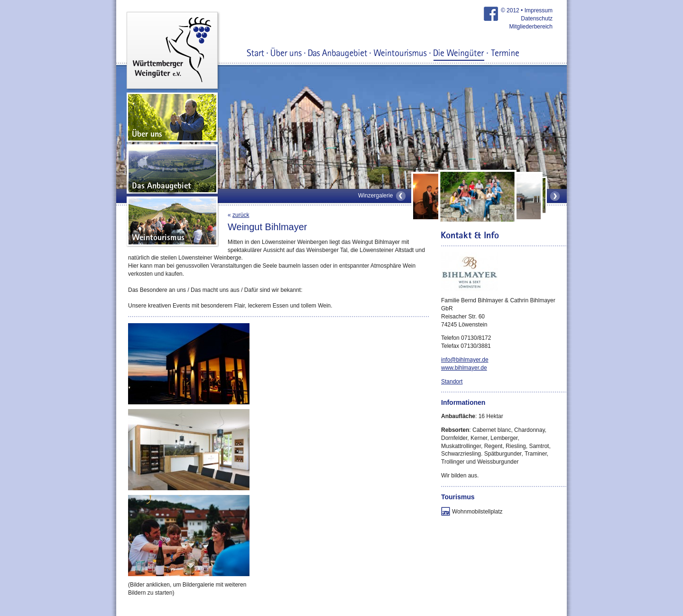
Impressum (539, 10)
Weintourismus (400, 54)
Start (256, 54)
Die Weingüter (459, 54)
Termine (505, 54)
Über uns (286, 54)
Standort (452, 382)
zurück (241, 215)
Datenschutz (537, 19)
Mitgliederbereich (531, 27)
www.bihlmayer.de (464, 368)
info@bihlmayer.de (465, 360)
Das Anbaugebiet (338, 54)
